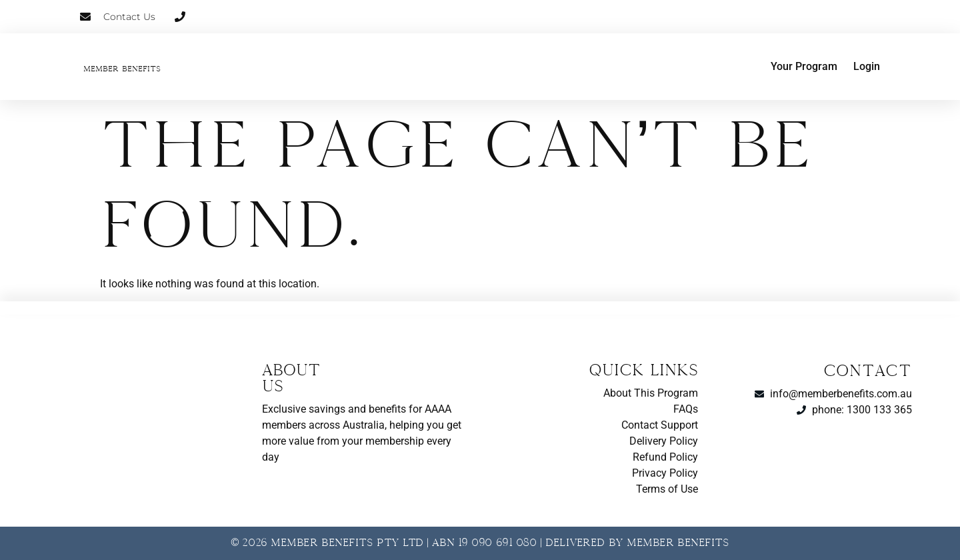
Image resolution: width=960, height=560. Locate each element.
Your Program (804, 66)
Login (867, 66)
